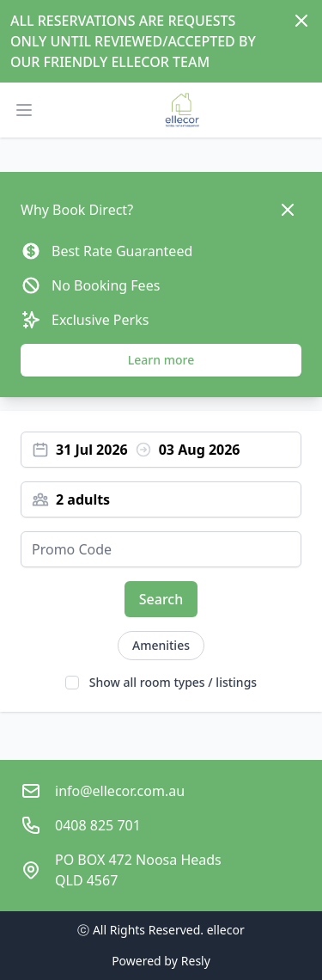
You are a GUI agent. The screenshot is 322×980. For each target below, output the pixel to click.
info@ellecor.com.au (120, 791)
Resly (196, 961)
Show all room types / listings (173, 682)
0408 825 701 (98, 825)
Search (161, 599)
